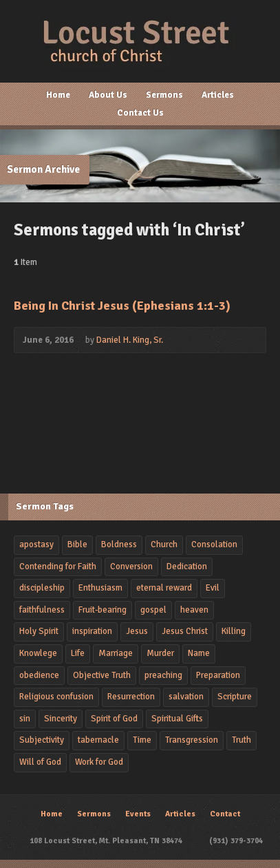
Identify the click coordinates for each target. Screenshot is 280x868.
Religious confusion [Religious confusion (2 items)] (56, 697)
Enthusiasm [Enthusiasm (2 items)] (100, 588)
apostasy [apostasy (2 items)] (36, 544)
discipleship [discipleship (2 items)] (42, 588)
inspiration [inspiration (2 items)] (92, 631)
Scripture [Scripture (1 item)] (235, 697)
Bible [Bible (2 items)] (77, 544)
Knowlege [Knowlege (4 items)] (38, 653)
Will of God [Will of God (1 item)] (40, 762)
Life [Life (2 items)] (78, 653)
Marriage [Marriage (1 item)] (116, 653)
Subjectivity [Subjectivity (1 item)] (42, 740)
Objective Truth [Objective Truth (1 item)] (102, 675)
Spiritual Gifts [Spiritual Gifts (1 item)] (177, 719)
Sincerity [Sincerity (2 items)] (61, 719)
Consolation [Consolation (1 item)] (214, 544)
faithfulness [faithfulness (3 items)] (42, 610)
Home (58, 95)
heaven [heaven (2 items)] (194, 610)
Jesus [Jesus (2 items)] (137, 631)
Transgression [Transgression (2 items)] (192, 740)
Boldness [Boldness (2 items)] (119, 544)
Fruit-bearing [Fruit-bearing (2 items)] (103, 610)
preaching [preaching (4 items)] (163, 675)
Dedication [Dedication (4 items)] (187, 567)
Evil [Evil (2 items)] (213, 588)
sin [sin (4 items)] (25, 719)
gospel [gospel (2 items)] (153, 610)
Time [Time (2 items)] (142, 740)
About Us (108, 95)
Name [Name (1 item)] (199, 653)
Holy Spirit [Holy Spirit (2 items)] (39, 631)
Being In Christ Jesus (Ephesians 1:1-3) (122, 306)
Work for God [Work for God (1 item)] (99, 762)
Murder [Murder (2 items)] (160, 653)
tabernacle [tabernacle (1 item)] (98, 740)
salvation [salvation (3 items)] (186, 697)
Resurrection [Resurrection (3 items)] (131, 697)
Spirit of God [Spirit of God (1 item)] (114, 719)
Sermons (164, 95)
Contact (225, 814)
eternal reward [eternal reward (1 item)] (164, 588)
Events (138, 814)
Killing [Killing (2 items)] (234, 631)
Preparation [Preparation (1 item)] (218, 675)
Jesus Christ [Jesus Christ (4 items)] (185, 631)
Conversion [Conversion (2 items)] (131, 567)
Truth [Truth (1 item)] (241, 740)
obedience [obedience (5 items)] (39, 675)
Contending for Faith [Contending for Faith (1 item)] (58, 567)
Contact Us (140, 113)
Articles (218, 95)
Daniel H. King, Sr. (130, 340)
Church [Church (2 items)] (164, 544)
